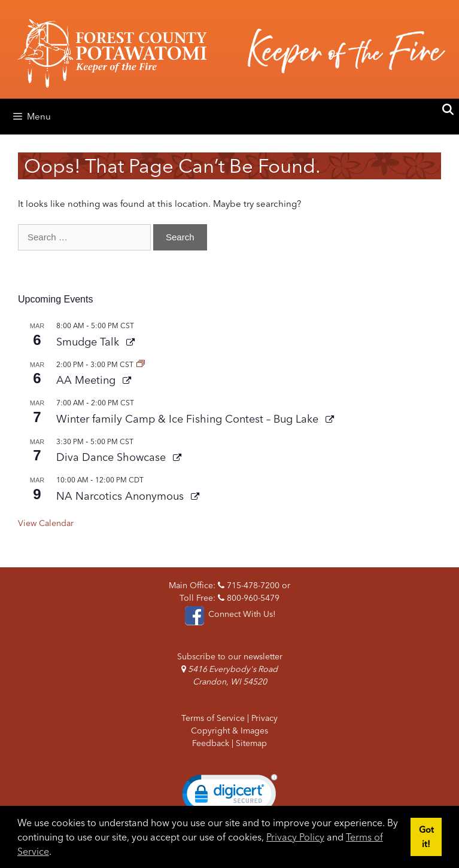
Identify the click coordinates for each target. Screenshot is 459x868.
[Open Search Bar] (448, 110)
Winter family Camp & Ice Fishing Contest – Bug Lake (189, 419)
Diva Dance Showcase (113, 457)
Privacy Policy (295, 837)
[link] (230, 796)
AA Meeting (87, 380)
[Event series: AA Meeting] (141, 364)
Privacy (265, 718)
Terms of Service (213, 718)
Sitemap (251, 743)
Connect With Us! (229, 614)
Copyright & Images (229, 731)
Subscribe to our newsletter (230, 656)
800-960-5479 (249, 598)
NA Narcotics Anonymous (121, 496)
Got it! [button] (426, 837)
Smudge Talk (89, 342)
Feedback (211, 743)
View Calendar (46, 523)
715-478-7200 (249, 585)
